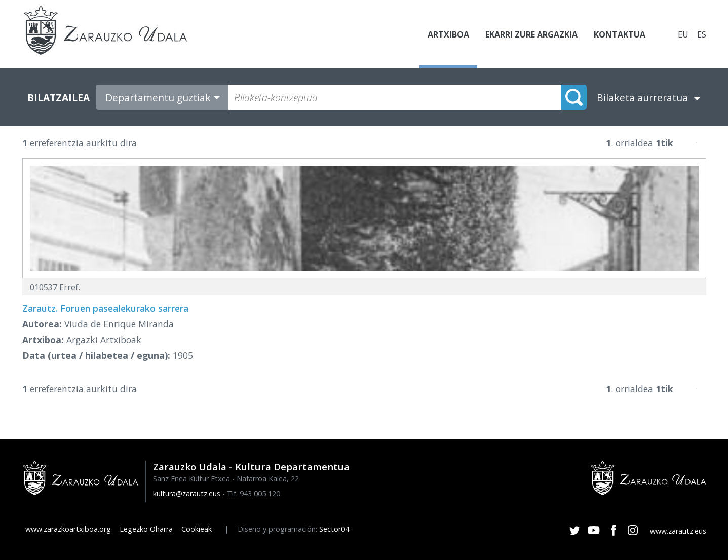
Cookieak (197, 529)
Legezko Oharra (146, 529)
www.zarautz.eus (678, 531)
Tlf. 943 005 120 (254, 493)
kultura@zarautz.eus (187, 493)
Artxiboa (448, 34)
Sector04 (334, 529)
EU (683, 34)
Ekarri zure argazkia (531, 34)
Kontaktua (620, 34)
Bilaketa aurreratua (642, 98)
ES (702, 34)
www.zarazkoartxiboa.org (68, 529)
